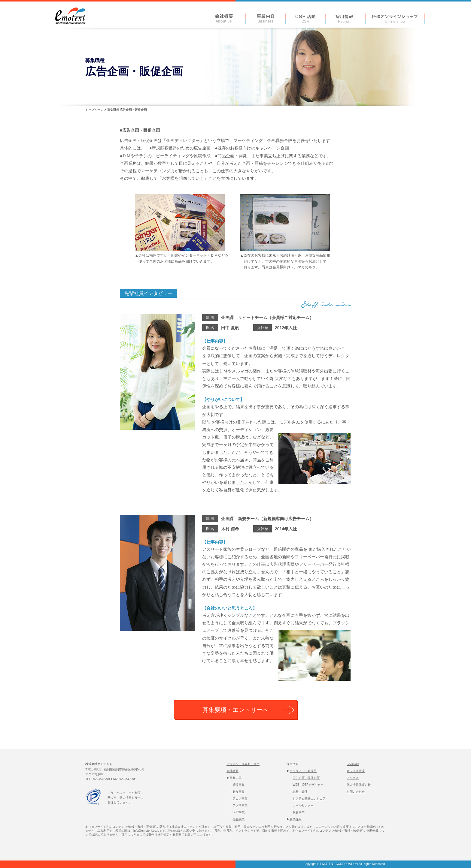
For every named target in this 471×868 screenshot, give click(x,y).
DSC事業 (239, 812)
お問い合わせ (356, 792)
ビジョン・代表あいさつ (243, 764)
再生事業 (239, 819)
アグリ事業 (240, 805)
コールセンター (303, 805)
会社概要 (232, 771)
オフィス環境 (356, 771)
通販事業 (239, 785)
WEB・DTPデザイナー (308, 785)
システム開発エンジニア (309, 799)
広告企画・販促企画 (306, 778)
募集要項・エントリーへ (235, 710)
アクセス (353, 778)
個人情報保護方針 (359, 785)
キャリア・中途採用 (303, 771)
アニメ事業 (240, 799)
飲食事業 (239, 792)
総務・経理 (300, 792)
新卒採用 (296, 819)
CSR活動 (353, 764)
